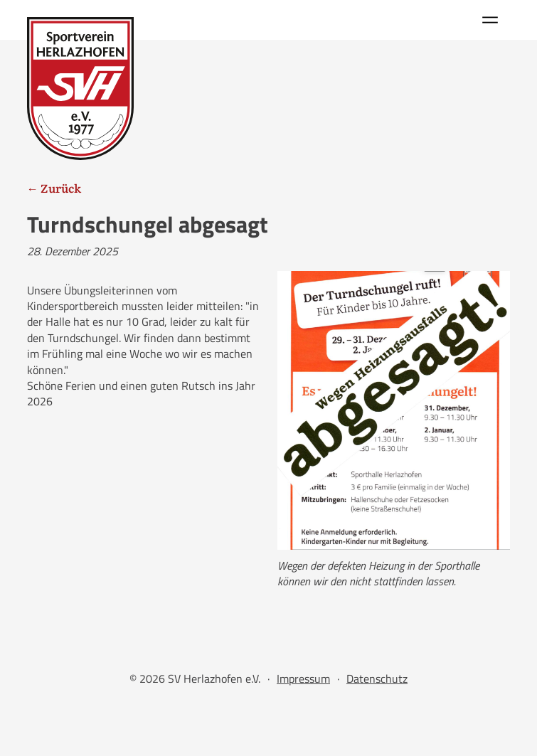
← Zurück (54, 188)
